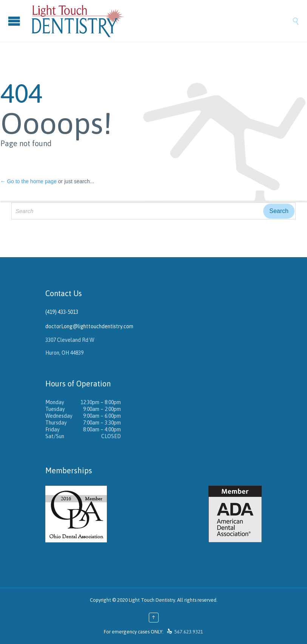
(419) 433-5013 (62, 312)
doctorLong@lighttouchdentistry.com (89, 326)
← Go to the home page (29, 181)
